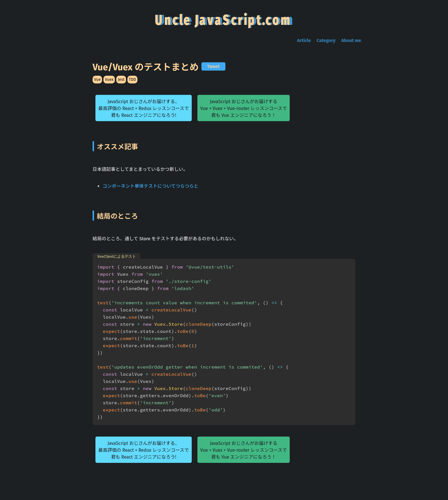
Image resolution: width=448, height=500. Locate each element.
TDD (132, 80)
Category (326, 40)
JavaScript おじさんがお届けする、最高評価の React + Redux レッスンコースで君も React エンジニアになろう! (144, 108)
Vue (97, 80)
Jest (121, 80)
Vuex (109, 80)
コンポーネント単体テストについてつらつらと (150, 186)
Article (304, 40)
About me (351, 40)
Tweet (213, 66)
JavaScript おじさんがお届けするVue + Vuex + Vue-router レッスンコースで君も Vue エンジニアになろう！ (244, 108)
